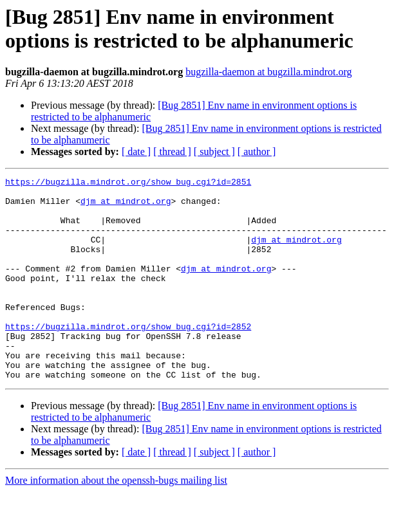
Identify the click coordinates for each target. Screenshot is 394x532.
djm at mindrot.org (126, 206)
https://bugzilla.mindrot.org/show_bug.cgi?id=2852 (128, 357)
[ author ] (257, 151)
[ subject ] (214, 151)
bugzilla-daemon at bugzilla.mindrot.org (268, 72)
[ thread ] (172, 151)
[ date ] (136, 151)
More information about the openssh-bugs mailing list (116, 521)
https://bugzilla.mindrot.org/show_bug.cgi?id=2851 (128, 183)
